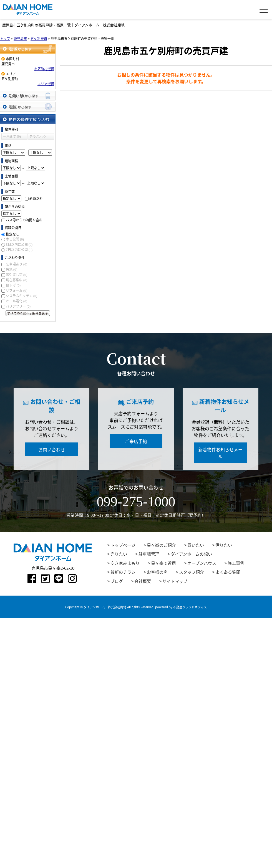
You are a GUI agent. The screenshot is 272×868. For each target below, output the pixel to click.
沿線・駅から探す (28, 96)
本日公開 (15, 239)
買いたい (196, 545)
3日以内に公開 (19, 244)
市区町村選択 (44, 69)
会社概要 (143, 581)
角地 (12, 269)
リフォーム (17, 290)
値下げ (13, 285)
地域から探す (28, 49)
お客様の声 (157, 572)
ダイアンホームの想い (191, 554)
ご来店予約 (136, 441)
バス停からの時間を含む (24, 220)
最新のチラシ (123, 572)
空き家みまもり (125, 563)
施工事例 (236, 563)
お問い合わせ (52, 449)
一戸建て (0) (12, 136)
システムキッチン (22, 296)
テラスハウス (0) (38, 137)
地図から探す (28, 107)
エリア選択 (46, 84)
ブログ (117, 581)
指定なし (12, 234)
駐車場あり (17, 264)
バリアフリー (18, 306)
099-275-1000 (136, 502)
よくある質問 (228, 572)
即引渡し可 (17, 275)
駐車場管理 (149, 554)
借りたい (224, 545)
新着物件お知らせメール (220, 453)
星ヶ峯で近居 (163, 563)
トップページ (123, 545)
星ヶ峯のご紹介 (161, 545)
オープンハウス (202, 563)
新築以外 (36, 198)
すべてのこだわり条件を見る (28, 313)
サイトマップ (175, 581)
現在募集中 (17, 280)
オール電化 (17, 301)
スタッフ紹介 (192, 572)
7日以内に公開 (19, 250)
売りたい (119, 554)
